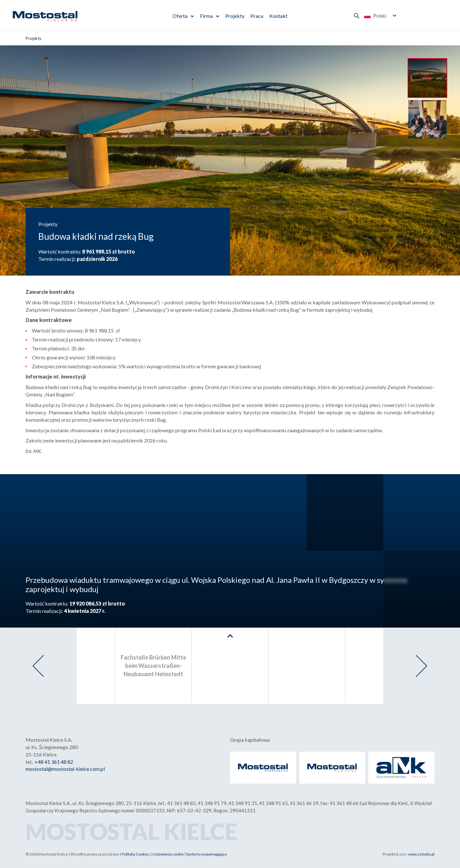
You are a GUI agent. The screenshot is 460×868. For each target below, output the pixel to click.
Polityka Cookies (136, 854)
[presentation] (38, 666)
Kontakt (278, 16)
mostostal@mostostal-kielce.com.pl (65, 769)
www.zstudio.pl (421, 854)
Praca (257, 16)
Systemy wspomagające (207, 854)
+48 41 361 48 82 (54, 762)
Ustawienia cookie (168, 854)
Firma (206, 16)
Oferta (180, 16)
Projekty (235, 16)
